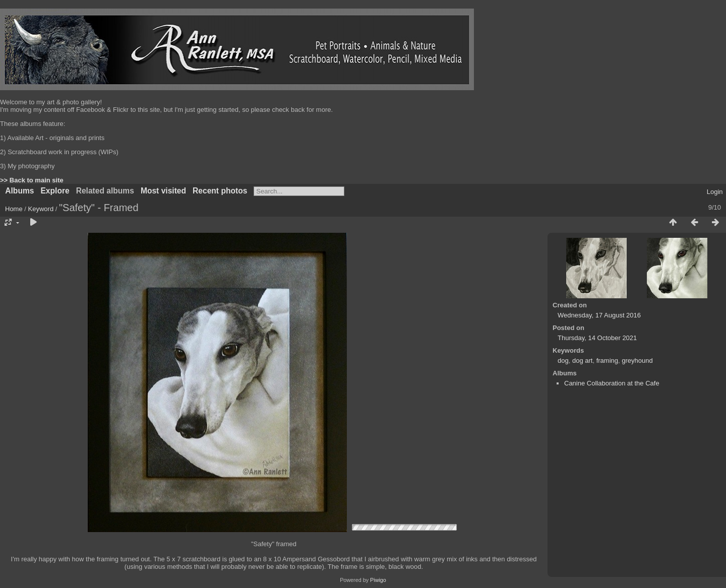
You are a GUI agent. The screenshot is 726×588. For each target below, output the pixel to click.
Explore (55, 191)
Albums (19, 191)
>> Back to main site (32, 180)
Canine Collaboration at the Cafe (612, 383)
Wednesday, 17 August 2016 (599, 315)
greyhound (637, 361)
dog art (582, 361)
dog (563, 361)
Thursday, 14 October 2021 (597, 338)
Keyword (41, 209)
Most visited (163, 191)
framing (607, 361)
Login (715, 192)
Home (14, 209)
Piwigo (378, 580)
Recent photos (220, 191)
